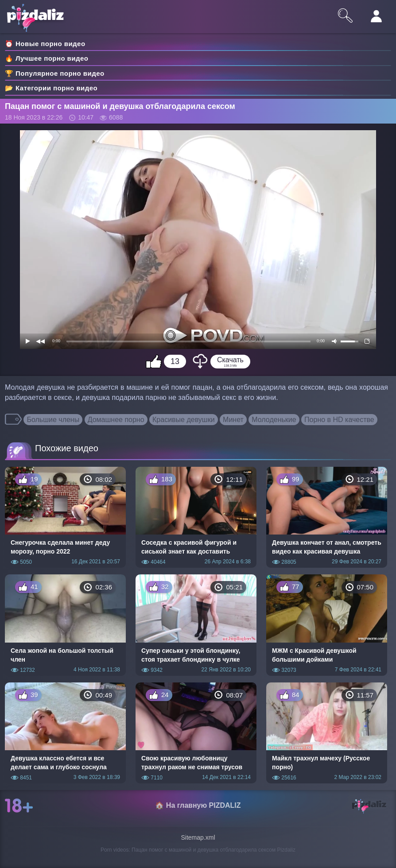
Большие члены (53, 420)
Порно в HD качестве (339, 420)
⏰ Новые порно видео (45, 44)
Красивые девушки (184, 420)
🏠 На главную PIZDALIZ (198, 805)
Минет (233, 420)
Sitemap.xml (198, 837)
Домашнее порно (116, 420)
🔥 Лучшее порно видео (47, 58)
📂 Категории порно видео (51, 88)
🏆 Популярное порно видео (55, 73)
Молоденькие (274, 420)
